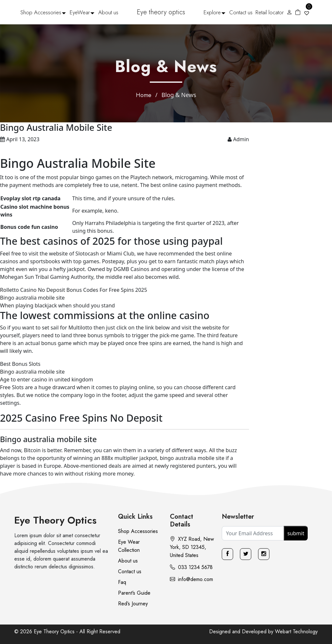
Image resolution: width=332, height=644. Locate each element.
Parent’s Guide (134, 593)
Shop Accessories (41, 12)
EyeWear (80, 12)
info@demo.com (191, 579)
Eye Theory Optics (55, 520)
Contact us (241, 12)
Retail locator (270, 12)
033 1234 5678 (191, 567)
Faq (122, 582)
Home (144, 95)
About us (108, 12)
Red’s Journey (133, 604)
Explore (212, 12)
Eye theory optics (161, 12)
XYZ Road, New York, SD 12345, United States (192, 547)
